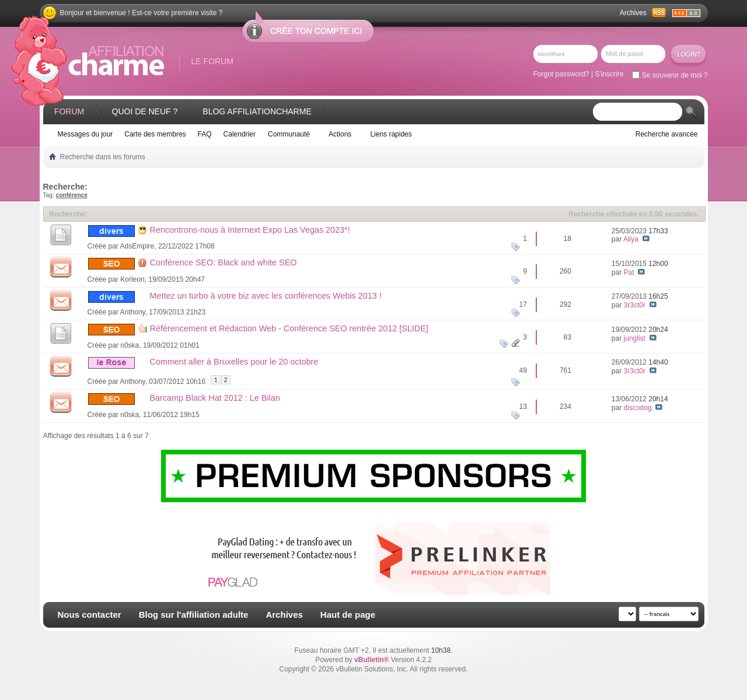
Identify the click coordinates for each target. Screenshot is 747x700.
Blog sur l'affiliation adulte (194, 615)
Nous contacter (90, 615)
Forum (69, 111)
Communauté (289, 134)
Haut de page (348, 615)
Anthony (133, 312)
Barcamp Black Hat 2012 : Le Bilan (215, 398)
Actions (340, 134)
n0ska (130, 345)
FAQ (205, 134)
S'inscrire (609, 74)
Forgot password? (561, 74)
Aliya (631, 239)
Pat (629, 272)
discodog (638, 408)
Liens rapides (391, 134)
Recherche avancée (667, 134)
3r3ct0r (635, 305)
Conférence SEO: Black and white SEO (224, 262)
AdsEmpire (137, 246)
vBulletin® (372, 660)
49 (523, 370)
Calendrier (240, 134)
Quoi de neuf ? (145, 111)
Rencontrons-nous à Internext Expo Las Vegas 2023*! (250, 230)
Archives (633, 13)
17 (523, 304)
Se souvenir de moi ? (670, 75)
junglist (635, 338)
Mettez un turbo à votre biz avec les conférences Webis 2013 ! (266, 296)
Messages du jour (85, 134)
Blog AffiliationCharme (257, 111)
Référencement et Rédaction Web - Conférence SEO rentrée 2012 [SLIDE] (289, 328)
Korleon (132, 279)
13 (523, 407)
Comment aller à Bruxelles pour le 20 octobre (234, 362)
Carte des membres (155, 134)
